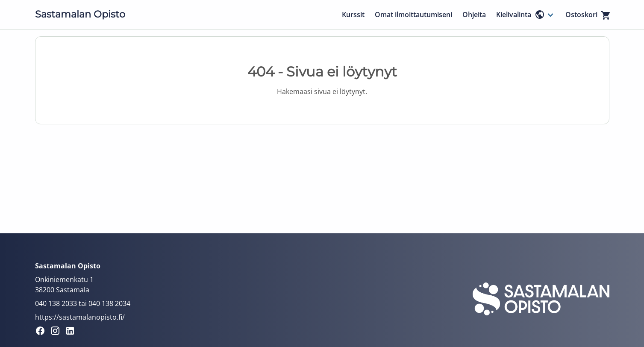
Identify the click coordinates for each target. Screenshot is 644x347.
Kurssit (353, 15)
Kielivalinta (520, 15)
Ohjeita (474, 15)
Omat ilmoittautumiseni (413, 15)
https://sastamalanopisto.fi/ (80, 317)
